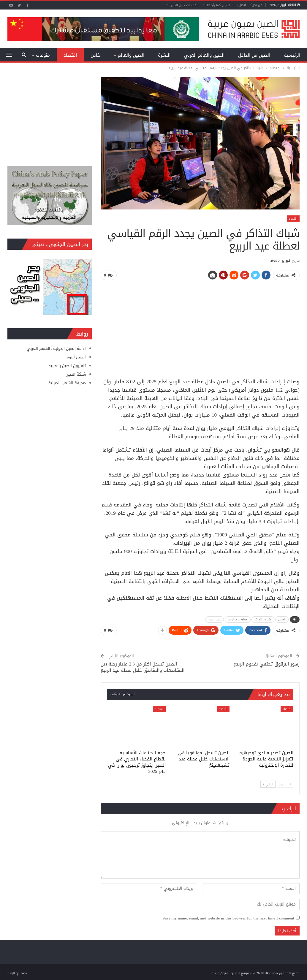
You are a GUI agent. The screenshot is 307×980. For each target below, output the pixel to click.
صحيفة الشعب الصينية (67, 383)
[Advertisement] (200, 327)
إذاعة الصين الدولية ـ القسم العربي (56, 348)
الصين (282, 619)
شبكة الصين (76, 374)
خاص (95, 55)
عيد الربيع (215, 619)
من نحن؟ (256, 5)
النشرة (164, 55)
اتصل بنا (240, 5)
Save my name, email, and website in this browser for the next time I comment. (228, 918)
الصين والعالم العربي (204, 55)
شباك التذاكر (263, 619)
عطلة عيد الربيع (238, 619)
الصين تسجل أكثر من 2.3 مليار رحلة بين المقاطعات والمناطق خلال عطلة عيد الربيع (143, 667)
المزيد (44, 55)
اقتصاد (70, 55)
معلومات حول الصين (184, 5)
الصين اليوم (76, 357)
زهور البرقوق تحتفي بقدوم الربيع (267, 663)
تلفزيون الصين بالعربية (67, 366)
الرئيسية (292, 55)
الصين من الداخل (254, 55)
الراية (11, 973)
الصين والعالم (131, 55)
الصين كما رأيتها (219, 5)
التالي (268, 783)
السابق (285, 783)
